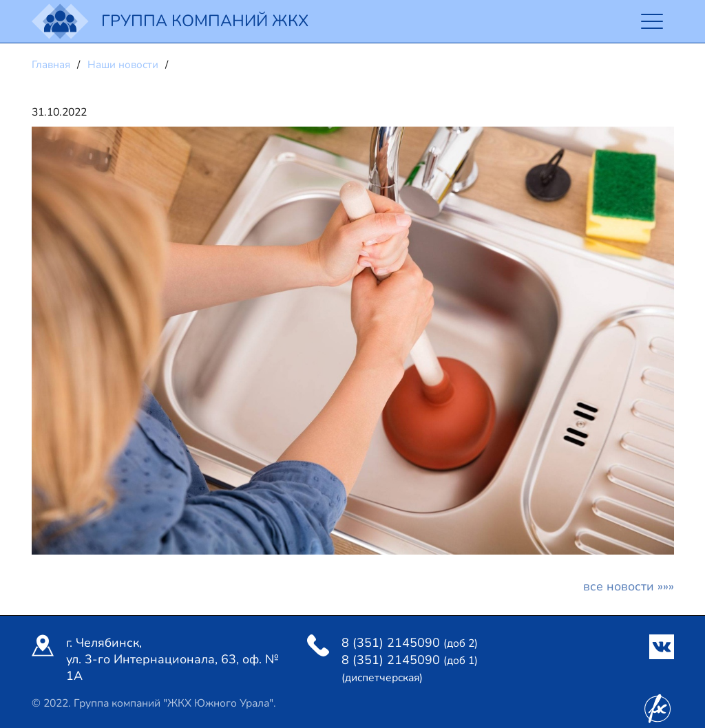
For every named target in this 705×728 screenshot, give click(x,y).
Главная (52, 65)
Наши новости (124, 65)
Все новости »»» (629, 590)
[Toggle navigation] (652, 22)
